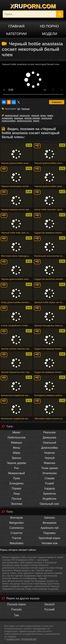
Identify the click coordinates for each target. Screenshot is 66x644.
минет (36, 121)
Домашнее (50, 438)
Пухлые (17, 499)
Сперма (49, 478)
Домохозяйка (50, 448)
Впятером (16, 518)
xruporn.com (13, 639)
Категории (16, 34)
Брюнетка (49, 494)
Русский (49, 609)
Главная (16, 26)
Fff (13, 560)
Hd (19, 109)
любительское (24, 121)
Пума (17, 478)
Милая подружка (11, 557)
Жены (16, 448)
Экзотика (16, 504)
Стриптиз (16, 533)
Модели (49, 34)
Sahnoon (49, 518)
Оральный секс (50, 504)
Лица (16, 494)
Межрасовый (17, 473)
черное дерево (32, 118)
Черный (49, 458)
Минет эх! (17, 578)
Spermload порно (50, 538)
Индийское (49, 499)
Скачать (57, 102)
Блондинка (16, 483)
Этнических (49, 473)
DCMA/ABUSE (29, 639)
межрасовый (12, 115)
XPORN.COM (33, 6)
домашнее (7, 118)
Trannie (17, 538)
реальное (25, 115)
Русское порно (16, 604)
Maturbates (17, 543)
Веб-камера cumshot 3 (32, 563)
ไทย (16, 615)
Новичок (50, 453)
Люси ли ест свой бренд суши (37, 584)
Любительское (17, 438)
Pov (16, 468)
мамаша (18, 118)
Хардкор (50, 488)
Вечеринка (50, 523)
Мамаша (17, 443)
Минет (17, 432)
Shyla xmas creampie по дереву (42, 589)
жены (43, 115)
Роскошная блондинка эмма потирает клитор (29, 564)
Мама (16, 453)
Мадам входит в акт (24, 570)
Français (17, 609)
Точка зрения (50, 468)
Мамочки (50, 463)
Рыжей (50, 483)
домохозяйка (9, 121)
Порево (17, 488)
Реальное (49, 432)
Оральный (50, 443)
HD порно (49, 26)
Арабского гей (50, 528)
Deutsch (50, 604)
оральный (47, 118)
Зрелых (17, 458)
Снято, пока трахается (22, 573)
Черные (25, 109)
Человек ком (50, 543)
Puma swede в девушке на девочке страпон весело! (31, 585)
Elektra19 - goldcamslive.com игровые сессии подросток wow (28, 566)
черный (35, 115)
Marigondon (17, 523)
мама (50, 115)
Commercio (17, 528)
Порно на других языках (23, 598)
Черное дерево (17, 463)
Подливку (49, 533)
